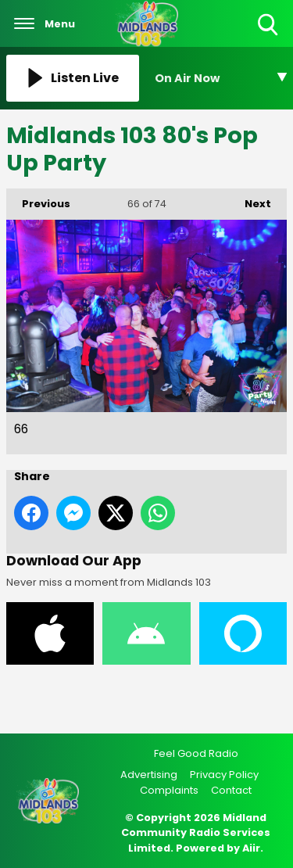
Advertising (149, 775)
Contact (231, 790)
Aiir (251, 848)
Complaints (169, 790)
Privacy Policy (224, 775)
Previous (38, 200)
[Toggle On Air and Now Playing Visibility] (221, 78)
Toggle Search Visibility (269, 25)
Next (250, 200)
